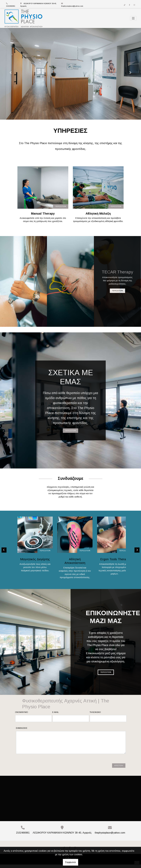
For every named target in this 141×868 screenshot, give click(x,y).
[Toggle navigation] (133, 18)
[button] (11, 73)
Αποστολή (119, 769)
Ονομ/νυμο (22, 716)
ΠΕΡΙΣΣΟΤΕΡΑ (61, 206)
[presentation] (39, 768)
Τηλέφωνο (95, 716)
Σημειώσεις (22, 732)
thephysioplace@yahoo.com (72, 6)
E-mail (56, 716)
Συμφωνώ (70, 862)
